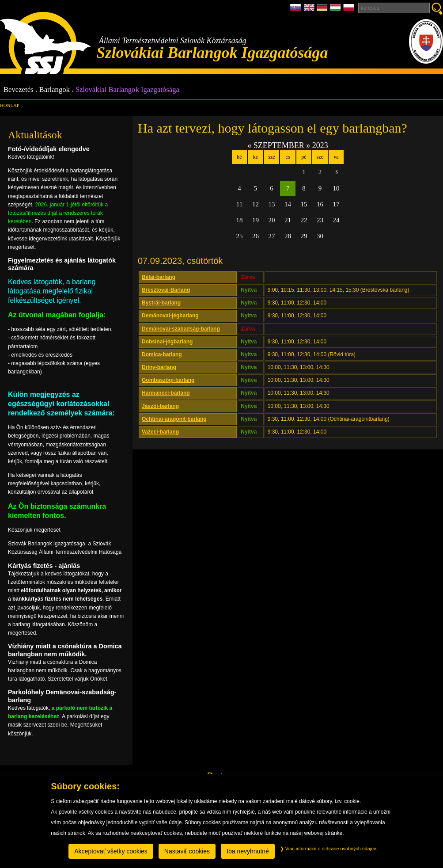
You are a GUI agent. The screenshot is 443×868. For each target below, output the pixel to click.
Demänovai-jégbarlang (170, 316)
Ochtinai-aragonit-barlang (174, 419)
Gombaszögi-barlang (168, 380)
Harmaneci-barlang (166, 393)
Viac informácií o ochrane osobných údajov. (329, 849)
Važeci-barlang (160, 432)
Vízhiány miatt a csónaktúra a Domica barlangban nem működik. (65, 650)
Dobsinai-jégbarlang (167, 342)
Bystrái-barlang (161, 303)
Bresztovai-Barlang (166, 290)
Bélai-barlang (159, 277)
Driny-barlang (159, 367)
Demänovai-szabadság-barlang (181, 329)
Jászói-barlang (160, 406)
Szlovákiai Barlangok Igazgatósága (127, 90)
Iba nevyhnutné (248, 851)
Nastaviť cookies (187, 851)
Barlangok (55, 90)
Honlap (10, 105)
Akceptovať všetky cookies (111, 851)
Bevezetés (19, 90)
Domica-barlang (162, 354)
